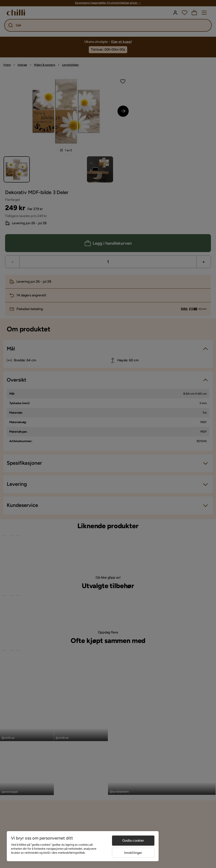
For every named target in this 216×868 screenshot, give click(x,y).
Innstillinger (133, 853)
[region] (83, 846)
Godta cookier (133, 840)
